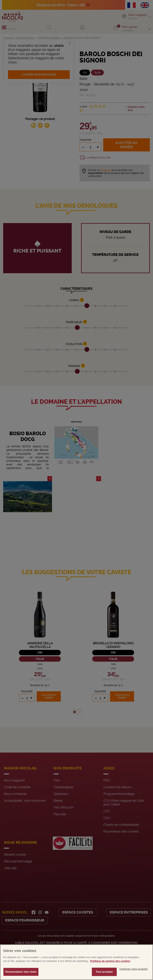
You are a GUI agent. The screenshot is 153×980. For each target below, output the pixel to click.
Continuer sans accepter (134, 976)
